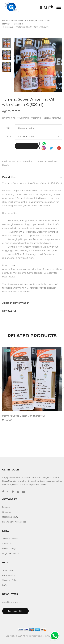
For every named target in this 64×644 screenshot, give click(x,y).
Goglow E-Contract (11, 553)
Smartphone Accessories (14, 522)
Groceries (7, 512)
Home (6, 21)
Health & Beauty (20, 21)
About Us (7, 544)
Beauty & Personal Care (41, 21)
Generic (19, 24)
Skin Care (7, 24)
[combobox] (38, 128)
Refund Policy (9, 548)
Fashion (6, 507)
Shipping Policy (10, 580)
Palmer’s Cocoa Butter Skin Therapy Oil (24, 416)
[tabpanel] (38, 65)
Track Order (8, 570)
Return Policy (9, 575)
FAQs (5, 585)
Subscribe (15, 611)
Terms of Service (10, 539)
